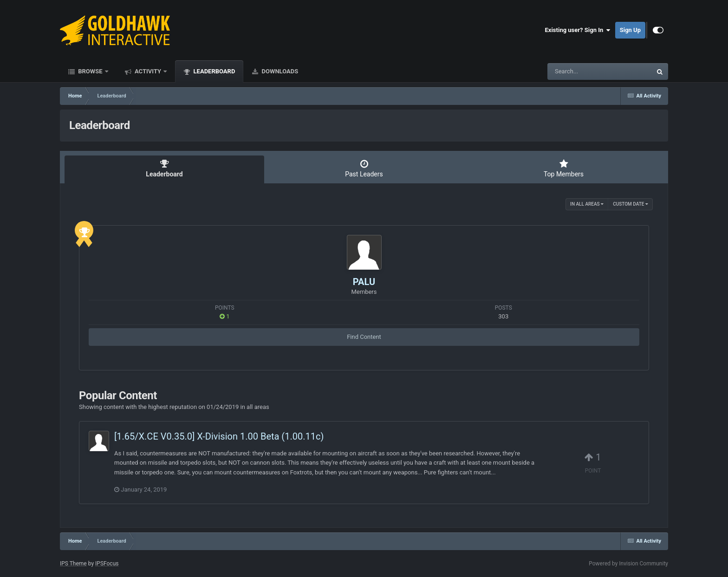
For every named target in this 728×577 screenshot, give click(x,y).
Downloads (279, 71)
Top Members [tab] (564, 169)
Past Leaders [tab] (364, 169)
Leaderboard (213, 71)
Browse (90, 71)
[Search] (576, 71)
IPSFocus (107, 564)
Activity (148, 71)
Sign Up (630, 30)
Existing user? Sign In (578, 30)
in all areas (587, 204)
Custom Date (630, 204)
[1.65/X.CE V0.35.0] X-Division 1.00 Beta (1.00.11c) (219, 436)
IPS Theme (73, 564)
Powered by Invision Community (628, 564)
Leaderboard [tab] (164, 169)
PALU (364, 282)
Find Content (364, 337)
